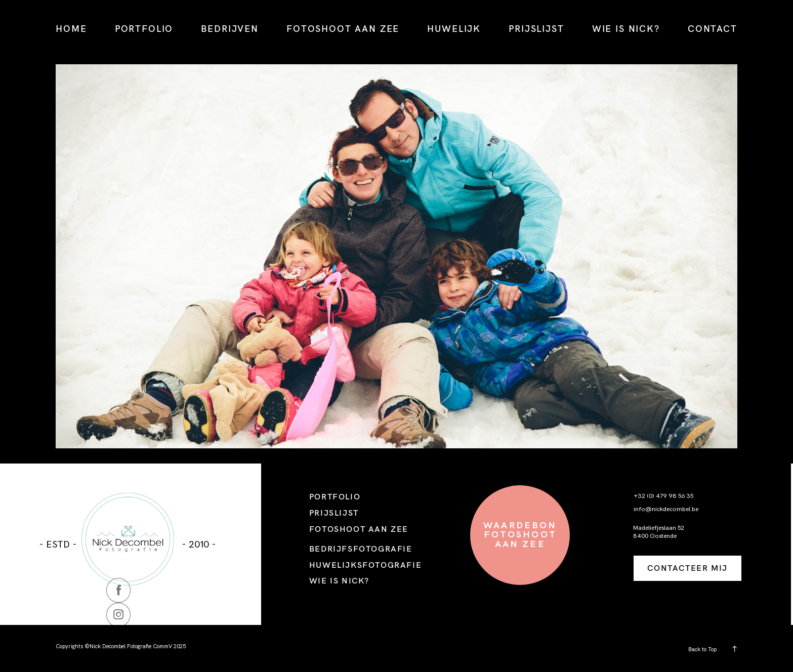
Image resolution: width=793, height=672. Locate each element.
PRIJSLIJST (536, 29)
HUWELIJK (454, 29)
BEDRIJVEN (230, 29)
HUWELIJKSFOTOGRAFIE (365, 565)
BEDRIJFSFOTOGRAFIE (361, 549)
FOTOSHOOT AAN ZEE (343, 29)
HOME (71, 29)
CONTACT (713, 29)
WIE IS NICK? (626, 29)
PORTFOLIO (144, 29)
